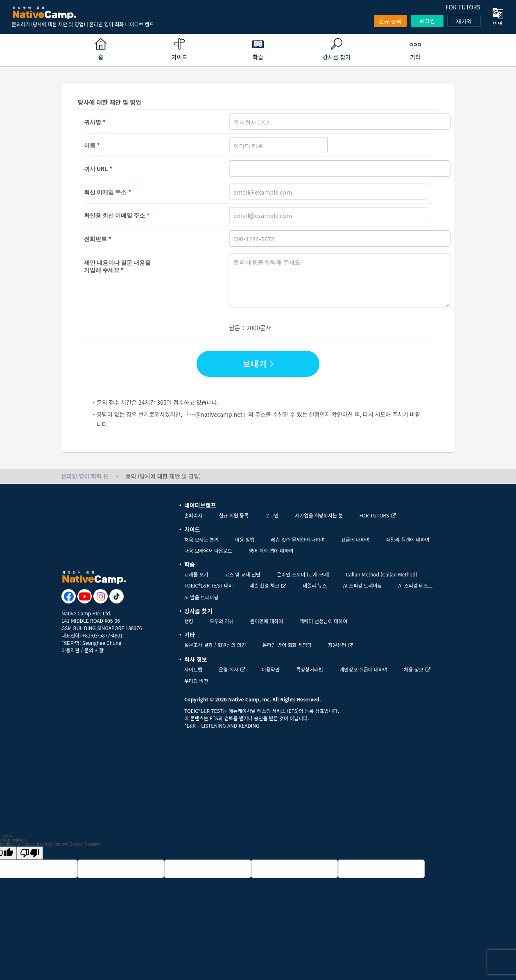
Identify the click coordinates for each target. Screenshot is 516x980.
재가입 (464, 21)
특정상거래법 (310, 669)
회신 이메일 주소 (105, 192)
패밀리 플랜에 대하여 (408, 539)
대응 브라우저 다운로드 (208, 550)
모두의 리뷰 (222, 621)
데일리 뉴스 (315, 585)
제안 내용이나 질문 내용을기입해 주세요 (117, 262)
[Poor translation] (30, 853)
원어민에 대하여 (267, 621)
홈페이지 (193, 515)
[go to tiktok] (117, 596)
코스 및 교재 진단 (243, 574)
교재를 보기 (196, 574)
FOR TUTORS (463, 7)
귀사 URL (96, 168)
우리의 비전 (196, 681)
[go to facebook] (69, 596)
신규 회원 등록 (234, 515)
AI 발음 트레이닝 (201, 597)
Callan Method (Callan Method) (382, 574)
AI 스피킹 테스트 (416, 585)
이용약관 (70, 650)
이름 (90, 145)
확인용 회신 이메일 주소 (114, 215)
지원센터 (341, 645)
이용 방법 (245, 539)
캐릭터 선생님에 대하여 (323, 621)
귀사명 (93, 122)
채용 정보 (417, 669)
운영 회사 (232, 669)
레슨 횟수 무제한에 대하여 (298, 539)
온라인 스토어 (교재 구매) (303, 574)
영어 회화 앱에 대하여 (271, 550)
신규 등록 (390, 21)
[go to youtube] (85, 596)
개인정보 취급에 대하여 (363, 669)
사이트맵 (193, 669)
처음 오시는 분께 (201, 539)
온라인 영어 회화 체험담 (287, 645)
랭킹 (189, 621)
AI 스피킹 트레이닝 (363, 585)
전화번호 (95, 238)
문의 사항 (94, 650)
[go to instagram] (101, 596)
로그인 (427, 21)
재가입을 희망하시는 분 (319, 515)
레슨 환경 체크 (268, 585)
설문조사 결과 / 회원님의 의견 (215, 645)
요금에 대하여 (355, 539)
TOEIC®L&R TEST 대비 (209, 585)
